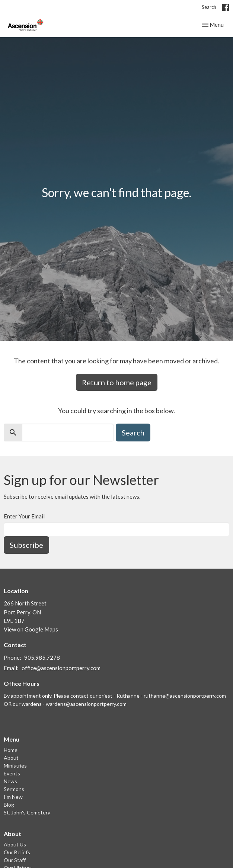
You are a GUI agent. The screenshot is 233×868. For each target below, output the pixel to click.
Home (11, 750)
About (11, 758)
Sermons (14, 789)
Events (12, 773)
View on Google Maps (31, 629)
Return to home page (117, 382)
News (10, 781)
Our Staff (15, 860)
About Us (15, 844)
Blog (9, 805)
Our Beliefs (17, 852)
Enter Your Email (24, 516)
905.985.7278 (42, 658)
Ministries (15, 766)
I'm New (13, 797)
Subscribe (26, 545)
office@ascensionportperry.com (61, 668)
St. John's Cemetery (27, 812)
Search (209, 7)
